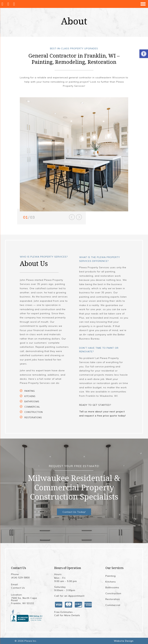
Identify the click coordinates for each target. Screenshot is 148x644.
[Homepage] (3, 4)
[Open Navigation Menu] (143, 4)
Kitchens (111, 582)
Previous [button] (72, 217)
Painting (111, 576)
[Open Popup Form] (15, 4)
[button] (144, 54)
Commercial (113, 605)
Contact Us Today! (74, 512)
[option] (74, 154)
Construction (113, 593)
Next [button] (79, 217)
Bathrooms (112, 587)
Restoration (113, 599)
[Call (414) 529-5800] (9, 4)
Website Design (124, 641)
